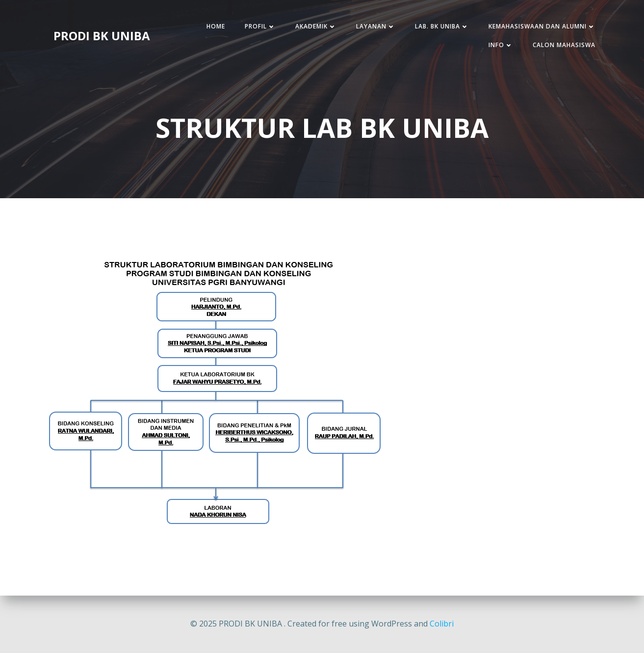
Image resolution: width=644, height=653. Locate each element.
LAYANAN (376, 26)
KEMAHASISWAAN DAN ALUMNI (542, 26)
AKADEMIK (316, 26)
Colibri (442, 624)
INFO (501, 45)
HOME (216, 26)
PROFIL (260, 26)
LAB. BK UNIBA (442, 26)
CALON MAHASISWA (564, 45)
